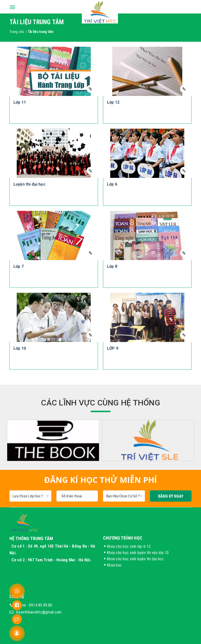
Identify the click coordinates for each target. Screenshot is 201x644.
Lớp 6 (112, 184)
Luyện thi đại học (29, 184)
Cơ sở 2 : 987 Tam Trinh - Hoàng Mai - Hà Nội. (52, 560)
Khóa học (114, 565)
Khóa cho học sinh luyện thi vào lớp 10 (138, 553)
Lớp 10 (20, 348)
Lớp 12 (113, 102)
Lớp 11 (20, 102)
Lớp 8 (112, 266)
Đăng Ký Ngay (171, 496)
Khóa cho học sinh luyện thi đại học (135, 559)
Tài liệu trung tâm (41, 32)
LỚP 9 (113, 348)
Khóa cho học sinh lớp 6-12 (129, 546)
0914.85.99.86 (41, 605)
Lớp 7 (19, 266)
